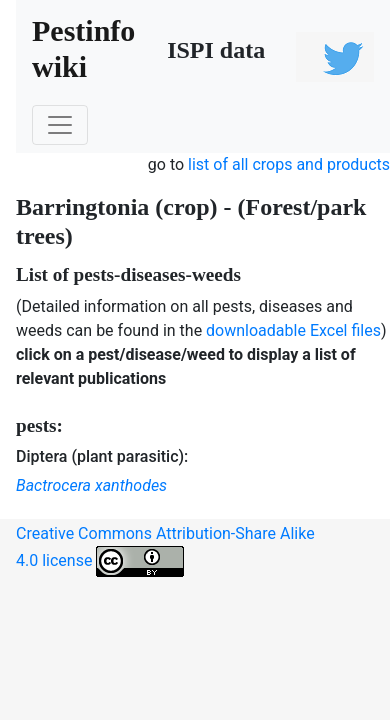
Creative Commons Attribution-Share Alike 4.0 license (165, 550)
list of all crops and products (289, 164)
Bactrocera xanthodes (91, 485)
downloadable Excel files (293, 330)
